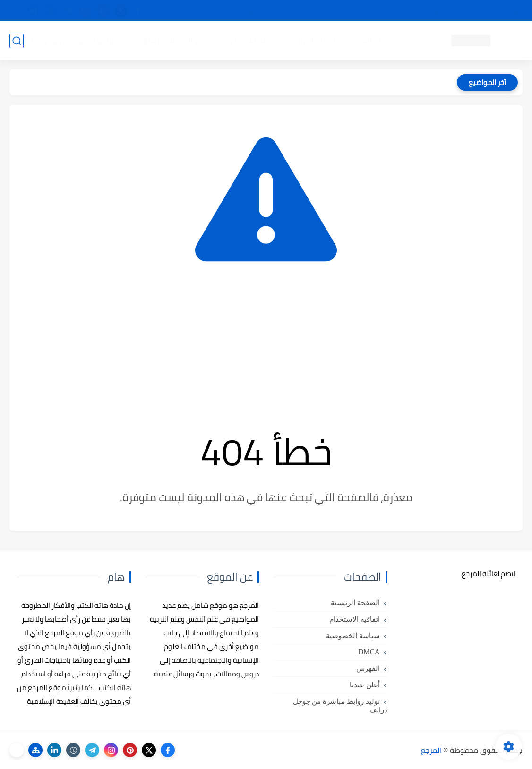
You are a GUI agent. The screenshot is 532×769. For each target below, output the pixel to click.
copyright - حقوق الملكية (224, 11)
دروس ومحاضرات (41, 41)
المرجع (431, 750)
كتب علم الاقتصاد (195, 41)
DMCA (369, 652)
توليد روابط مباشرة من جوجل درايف (340, 706)
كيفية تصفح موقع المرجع (440, 11)
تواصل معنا (503, 11)
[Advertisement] (266, 345)
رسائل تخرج (142, 41)
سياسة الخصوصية (353, 636)
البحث (385, 11)
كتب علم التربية (318, 41)
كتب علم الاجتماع (258, 41)
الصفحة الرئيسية (355, 603)
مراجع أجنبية (96, 41)
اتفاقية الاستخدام (355, 619)
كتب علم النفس (376, 41)
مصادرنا (354, 11)
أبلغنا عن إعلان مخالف (302, 11)
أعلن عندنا (365, 685)
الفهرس (368, 668)
